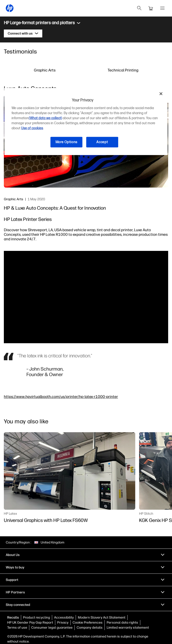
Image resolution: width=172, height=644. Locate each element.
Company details (90, 628)
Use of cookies (32, 128)
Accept (102, 142)
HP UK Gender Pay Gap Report (30, 623)
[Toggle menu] (79, 23)
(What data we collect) (45, 118)
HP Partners (15, 592)
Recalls (13, 617)
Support (12, 580)
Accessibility (64, 617)
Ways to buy (15, 567)
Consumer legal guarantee (52, 628)
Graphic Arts (45, 70)
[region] (86, 121)
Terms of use (17, 628)
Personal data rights (122, 623)
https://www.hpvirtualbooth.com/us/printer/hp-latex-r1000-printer (61, 396)
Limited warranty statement (128, 628)
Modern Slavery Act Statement (102, 617)
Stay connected (18, 605)
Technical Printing (123, 70)
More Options (66, 142)
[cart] (151, 8)
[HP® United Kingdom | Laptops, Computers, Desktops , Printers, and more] (10, 8)
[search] (139, 8)
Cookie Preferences (88, 623)
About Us (13, 555)
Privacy (63, 623)
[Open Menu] (162, 8)
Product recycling (37, 617)
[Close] (161, 94)
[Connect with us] (23, 33)
